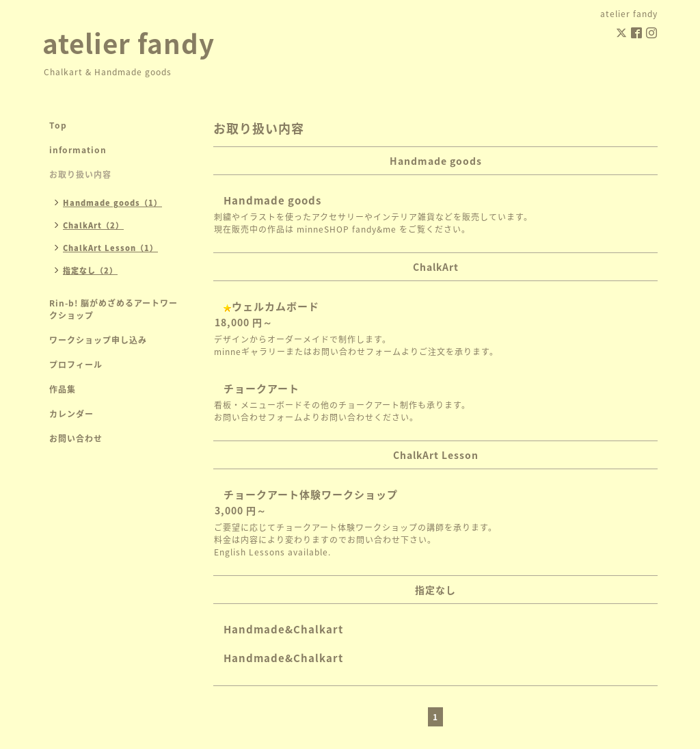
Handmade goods (272, 200)
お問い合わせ (76, 438)
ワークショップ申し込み (98, 340)
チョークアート (261, 389)
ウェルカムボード (275, 306)
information (78, 150)
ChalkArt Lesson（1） (110, 248)
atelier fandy (129, 43)
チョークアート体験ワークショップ (311, 495)
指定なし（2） (90, 271)
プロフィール (76, 365)
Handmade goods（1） (112, 203)
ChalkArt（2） (93, 225)
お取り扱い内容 (80, 174)
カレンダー (71, 414)
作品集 (63, 389)
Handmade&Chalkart (283, 629)
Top (58, 125)
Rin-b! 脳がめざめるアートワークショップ (113, 309)
